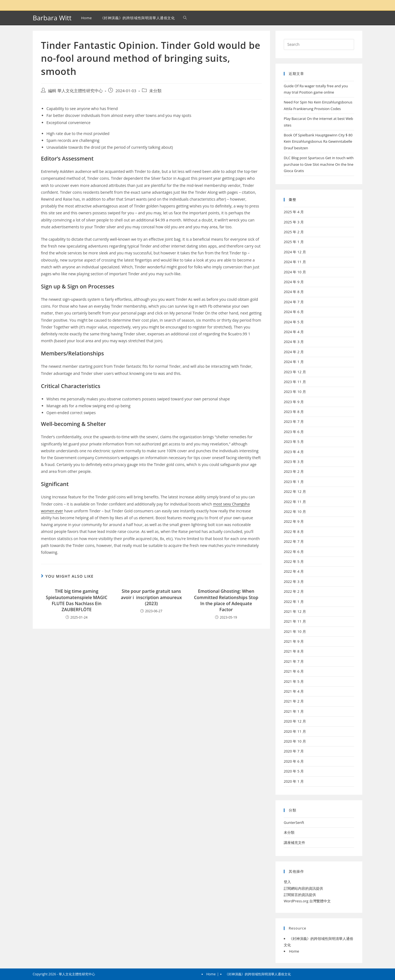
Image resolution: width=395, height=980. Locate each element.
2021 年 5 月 (294, 681)
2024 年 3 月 (294, 342)
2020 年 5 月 (294, 771)
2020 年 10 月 (295, 741)
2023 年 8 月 (294, 412)
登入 (287, 882)
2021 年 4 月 (294, 691)
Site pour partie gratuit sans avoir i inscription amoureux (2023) (151, 597)
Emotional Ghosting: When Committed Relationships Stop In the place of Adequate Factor (226, 600)
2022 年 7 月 (294, 541)
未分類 (155, 91)
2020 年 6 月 (294, 761)
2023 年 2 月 (294, 471)
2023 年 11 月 (295, 382)
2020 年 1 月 (294, 781)
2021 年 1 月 (294, 711)
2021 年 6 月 (294, 671)
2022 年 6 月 (294, 552)
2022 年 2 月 (294, 591)
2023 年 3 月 (294, 462)
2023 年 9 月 (294, 402)
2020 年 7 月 (294, 751)
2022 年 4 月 (294, 571)
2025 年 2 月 (294, 232)
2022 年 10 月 (295, 512)
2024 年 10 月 (295, 272)
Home (294, 951)
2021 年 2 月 (294, 701)
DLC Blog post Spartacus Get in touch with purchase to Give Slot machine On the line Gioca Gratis (319, 164)
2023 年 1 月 (294, 482)
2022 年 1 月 (294, 602)
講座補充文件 (294, 843)
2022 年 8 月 (294, 532)
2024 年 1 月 (294, 362)
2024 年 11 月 (295, 262)
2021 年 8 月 (294, 651)
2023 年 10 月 (295, 392)
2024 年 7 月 (294, 302)
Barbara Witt (52, 18)
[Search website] (185, 18)
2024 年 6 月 (294, 312)
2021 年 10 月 (295, 631)
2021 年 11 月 (295, 621)
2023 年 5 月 (294, 442)
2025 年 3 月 (294, 222)
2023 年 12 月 (295, 372)
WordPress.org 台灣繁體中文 (307, 901)
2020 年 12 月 (295, 721)
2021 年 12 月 (295, 611)
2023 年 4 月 (294, 452)
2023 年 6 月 (294, 432)
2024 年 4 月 (294, 332)
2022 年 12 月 (295, 492)
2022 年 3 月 (294, 582)
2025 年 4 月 (294, 212)
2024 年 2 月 (294, 352)
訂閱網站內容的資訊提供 (303, 888)
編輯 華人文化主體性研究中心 (75, 91)
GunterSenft (294, 822)
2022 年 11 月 (295, 502)
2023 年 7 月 (294, 422)
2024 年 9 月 (294, 282)
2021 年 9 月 (294, 641)
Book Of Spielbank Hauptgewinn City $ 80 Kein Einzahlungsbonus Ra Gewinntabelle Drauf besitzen (318, 141)
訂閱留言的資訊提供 (300, 895)
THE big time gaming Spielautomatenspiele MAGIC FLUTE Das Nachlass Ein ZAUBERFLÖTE (77, 600)
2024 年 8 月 (294, 292)
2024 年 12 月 (295, 252)
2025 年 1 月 (294, 242)
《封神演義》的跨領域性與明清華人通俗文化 (258, 974)
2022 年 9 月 (294, 521)
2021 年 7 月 (294, 661)
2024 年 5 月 (294, 322)
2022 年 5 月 (294, 561)
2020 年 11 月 (295, 731)
